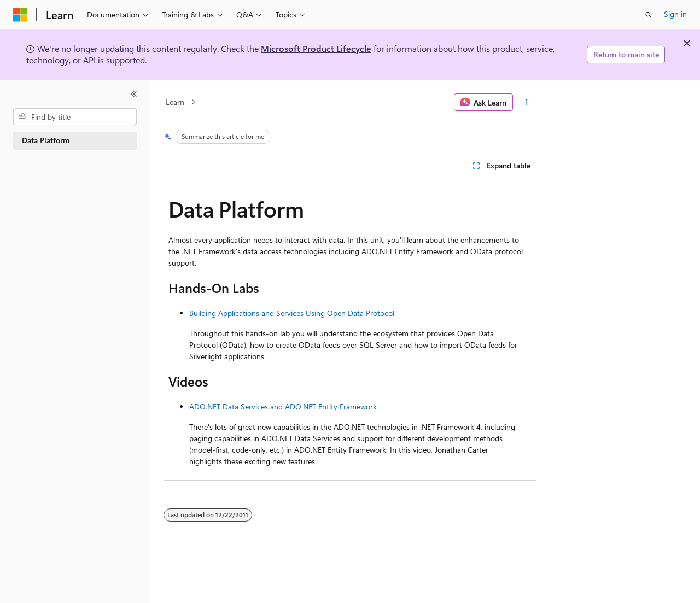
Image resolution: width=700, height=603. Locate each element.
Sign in (675, 14)
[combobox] (75, 117)
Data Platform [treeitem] (46, 140)
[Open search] (649, 15)
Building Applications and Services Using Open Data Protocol (292, 313)
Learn (175, 102)
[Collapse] (134, 94)
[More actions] (527, 102)
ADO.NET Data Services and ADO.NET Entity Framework (283, 406)
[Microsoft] (20, 15)
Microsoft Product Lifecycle (316, 48)
